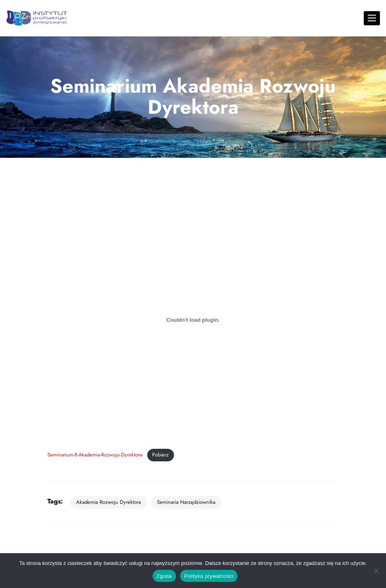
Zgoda (164, 576)
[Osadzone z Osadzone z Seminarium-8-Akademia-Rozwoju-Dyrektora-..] (193, 320)
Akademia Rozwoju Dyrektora (108, 502)
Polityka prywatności (209, 576)
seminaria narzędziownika (186, 502)
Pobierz (160, 455)
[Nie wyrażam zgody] (376, 571)
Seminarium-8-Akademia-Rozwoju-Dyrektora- (95, 455)
